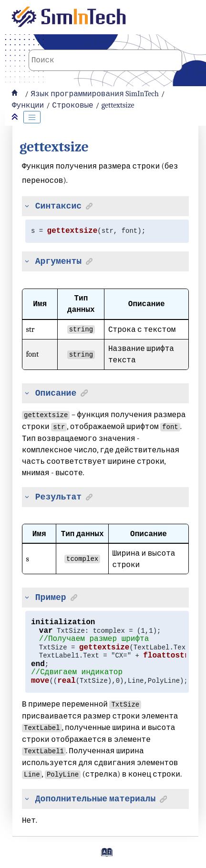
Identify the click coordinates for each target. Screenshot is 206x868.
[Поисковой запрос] (105, 60)
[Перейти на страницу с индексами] (105, 856)
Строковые (72, 105)
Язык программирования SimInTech (95, 94)
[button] (25, 206)
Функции (28, 105)
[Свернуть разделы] (16, 117)
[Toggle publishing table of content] (32, 117)
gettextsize (118, 105)
